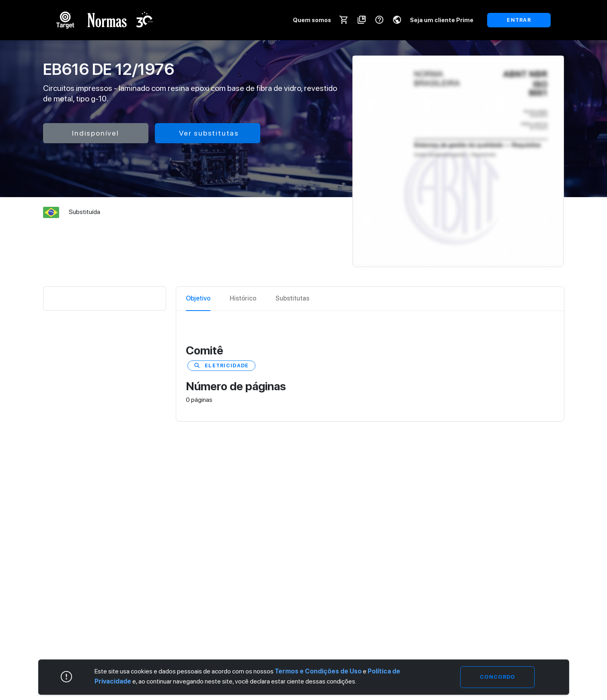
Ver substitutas (209, 133)
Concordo (497, 677)
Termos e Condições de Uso (318, 671)
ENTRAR (519, 20)
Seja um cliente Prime (442, 20)
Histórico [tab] (243, 298)
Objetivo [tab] (198, 298)
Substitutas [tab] (292, 298)
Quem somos (312, 20)
